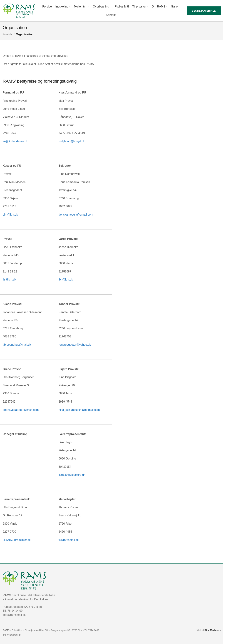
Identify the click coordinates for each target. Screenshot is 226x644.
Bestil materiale (204, 11)
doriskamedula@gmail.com (76, 215)
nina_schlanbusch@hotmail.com (79, 410)
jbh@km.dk (66, 280)
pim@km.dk (10, 215)
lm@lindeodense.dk (15, 141)
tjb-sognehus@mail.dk (17, 345)
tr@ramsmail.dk (69, 540)
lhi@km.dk (9, 280)
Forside (7, 34)
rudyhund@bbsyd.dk (72, 141)
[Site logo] (19, 10)
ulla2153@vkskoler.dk (17, 540)
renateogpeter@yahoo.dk (75, 345)
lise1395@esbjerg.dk (72, 475)
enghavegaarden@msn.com (21, 410)
